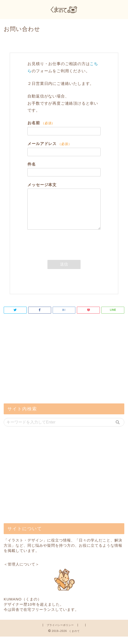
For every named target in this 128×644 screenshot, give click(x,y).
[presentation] (65, 255)
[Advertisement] (41, 372)
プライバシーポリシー (60, 632)
